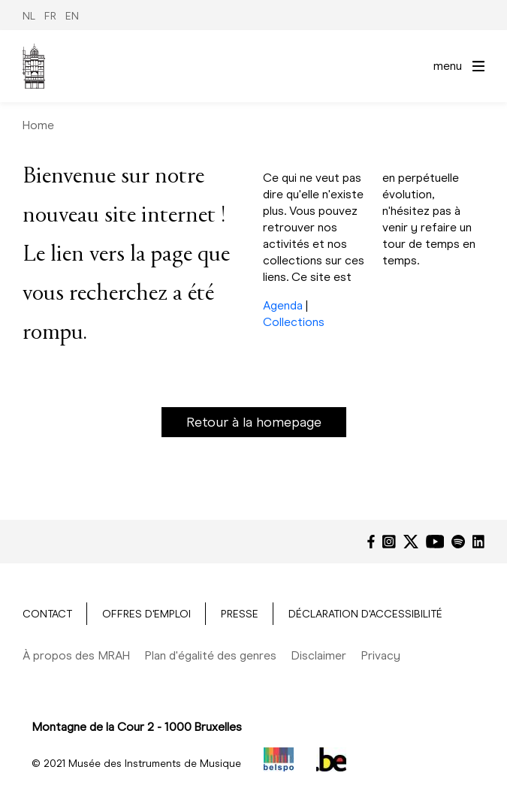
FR (50, 16)
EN (72, 16)
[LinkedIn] (478, 542)
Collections (294, 322)
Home (38, 125)
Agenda (283, 305)
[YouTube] (435, 542)
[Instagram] (389, 542)
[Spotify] (458, 542)
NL (29, 16)
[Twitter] (411, 542)
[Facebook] (371, 542)
